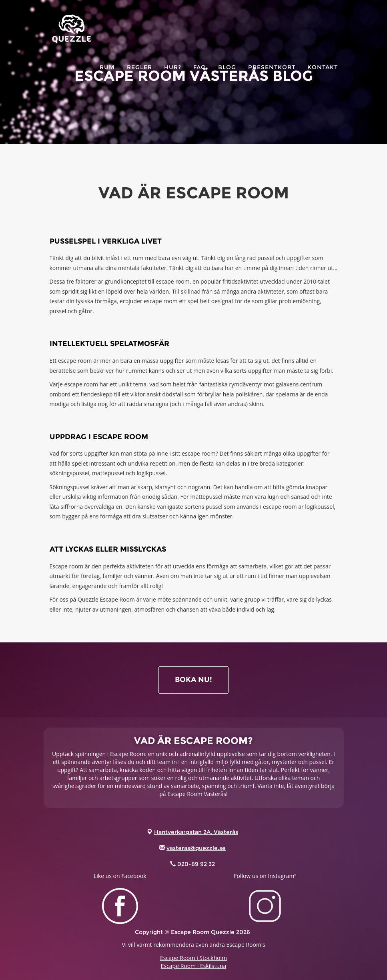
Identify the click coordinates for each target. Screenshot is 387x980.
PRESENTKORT (272, 76)
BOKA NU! (193, 680)
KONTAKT (323, 76)
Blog (227, 76)
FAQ (200, 76)
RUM (107, 76)
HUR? (173, 76)
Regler (139, 76)
